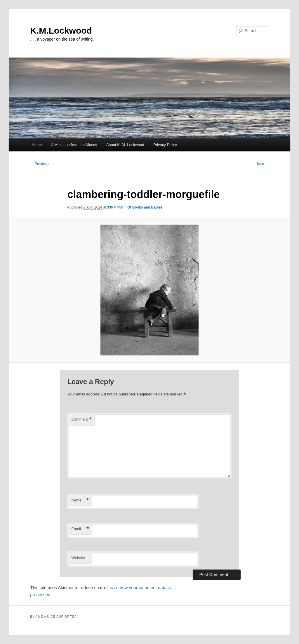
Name (80, 500)
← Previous (40, 164)
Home (37, 145)
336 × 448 (115, 207)
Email (80, 529)
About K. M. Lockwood (125, 145)
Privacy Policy (165, 145)
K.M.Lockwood (61, 31)
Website (78, 558)
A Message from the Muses (74, 145)
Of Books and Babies (145, 207)
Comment (81, 420)
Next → (263, 164)
